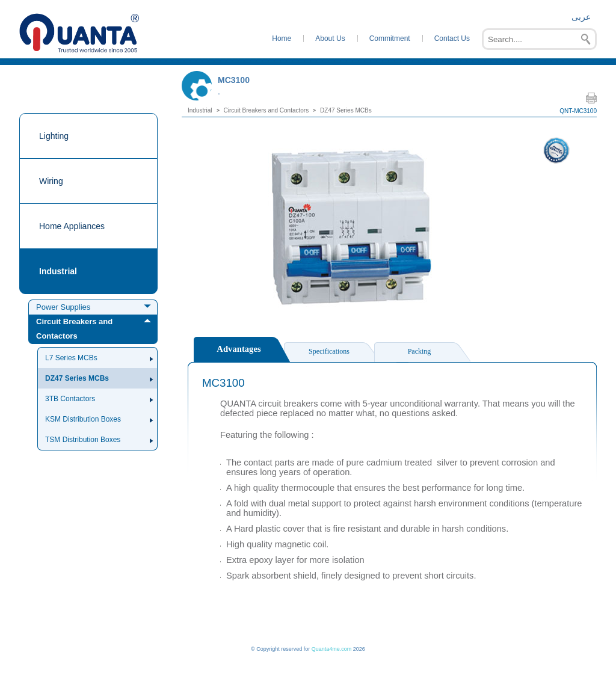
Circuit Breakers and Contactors (74, 329)
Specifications (329, 351)
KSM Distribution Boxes (83, 419)
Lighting (54, 136)
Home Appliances (72, 226)
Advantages (239, 349)
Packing (420, 351)
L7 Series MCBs (71, 358)
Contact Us (452, 38)
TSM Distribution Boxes (83, 440)
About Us (330, 38)
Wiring (51, 181)
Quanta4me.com (332, 649)
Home (282, 38)
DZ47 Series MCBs (77, 378)
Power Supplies (63, 307)
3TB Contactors (70, 399)
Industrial (58, 271)
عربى (581, 17)
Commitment (390, 38)
